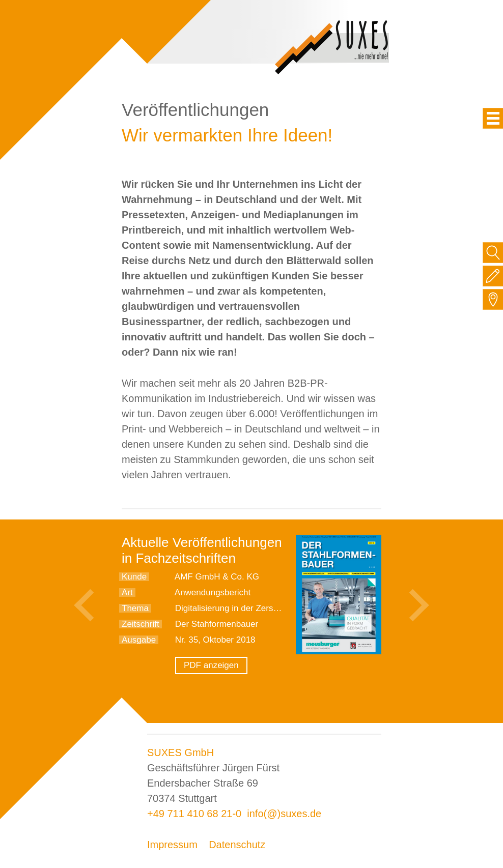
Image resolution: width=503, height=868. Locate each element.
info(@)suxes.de (284, 814)
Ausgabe (139, 640)
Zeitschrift (141, 624)
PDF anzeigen (211, 665)
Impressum (172, 845)
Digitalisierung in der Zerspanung (239, 608)
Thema (135, 608)
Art (127, 592)
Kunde (134, 577)
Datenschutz (237, 845)
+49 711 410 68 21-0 (194, 814)
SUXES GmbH (180, 753)
